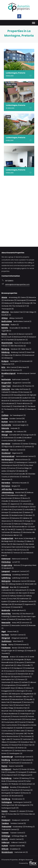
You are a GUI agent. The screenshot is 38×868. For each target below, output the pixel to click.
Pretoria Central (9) (20, 716)
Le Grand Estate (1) (9, 438)
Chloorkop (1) (21, 541)
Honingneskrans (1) (11, 685)
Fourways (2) (28, 790)
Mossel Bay (6, 614)
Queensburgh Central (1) (24, 757)
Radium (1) (15, 325)
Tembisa (5, 823)
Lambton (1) (20, 447)
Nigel (4, 631)
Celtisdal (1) (6, 392)
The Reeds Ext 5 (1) (11, 409)
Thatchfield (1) (7, 406)
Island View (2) (18, 616)
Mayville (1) (31, 699)
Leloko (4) (5, 471)
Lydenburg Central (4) (20, 578)
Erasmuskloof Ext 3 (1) (10, 679)
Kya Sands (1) (19, 510)
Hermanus (6, 486)
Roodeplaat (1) (10, 728)
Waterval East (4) (28, 784)
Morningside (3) (7, 793)
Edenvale (5, 428)
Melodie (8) (23, 471)
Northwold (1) (16, 763)
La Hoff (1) (16, 562)
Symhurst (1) (29, 447)
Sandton (5, 787)
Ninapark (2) (19, 303)
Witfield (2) (8, 358)
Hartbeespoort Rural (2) (11, 465)
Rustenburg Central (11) (17, 781)
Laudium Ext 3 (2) (29, 398)
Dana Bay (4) (17, 614)
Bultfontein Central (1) (21, 379)
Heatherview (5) (10, 300)
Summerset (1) (7, 607)
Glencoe (5, 450)
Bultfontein (6, 379)
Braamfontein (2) (8, 498)
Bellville (5, 328)
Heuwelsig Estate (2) (21, 395)
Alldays (5, 318)
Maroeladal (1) (28, 760)
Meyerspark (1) (18, 702)
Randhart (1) (6, 315)
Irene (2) (7, 398)
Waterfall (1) (18, 607)
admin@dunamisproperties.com (17, 284)
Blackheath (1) (17, 760)
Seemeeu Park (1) (25, 619)
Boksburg (5, 352)
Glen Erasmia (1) (19, 544)
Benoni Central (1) (26, 334)
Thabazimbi (6, 827)
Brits (3, 367)
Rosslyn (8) (28, 303)
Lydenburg (6, 578)
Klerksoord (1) (9, 303)
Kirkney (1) (30, 688)
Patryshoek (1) (7, 716)
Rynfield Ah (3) (22, 340)
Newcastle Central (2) (20, 625)
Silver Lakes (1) (21, 731)
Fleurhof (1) (17, 769)
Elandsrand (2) (7, 370)
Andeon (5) (14, 657)
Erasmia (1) (28, 677)
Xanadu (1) (26, 477)
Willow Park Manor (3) (10, 748)
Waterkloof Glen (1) (28, 742)
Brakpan (5, 361)
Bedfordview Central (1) (22, 321)
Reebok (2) (13, 619)
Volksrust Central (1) (19, 842)
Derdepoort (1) (19, 668)
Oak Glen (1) (25, 328)
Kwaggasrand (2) (8, 691)
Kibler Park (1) (9, 510)
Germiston (6, 444)
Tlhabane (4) (16, 784)
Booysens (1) (22, 662)
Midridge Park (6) (8, 604)
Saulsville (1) (20, 728)
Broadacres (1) (25, 787)
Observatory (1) (7, 521)
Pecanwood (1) (7, 474)
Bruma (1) (26, 498)
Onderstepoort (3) (27, 714)
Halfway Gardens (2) (18, 596)
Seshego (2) (22, 651)
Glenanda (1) (16, 501)
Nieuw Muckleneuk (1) (12, 714)
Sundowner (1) (27, 763)
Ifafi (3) (23, 465)
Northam (5, 635)
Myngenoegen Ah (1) (9, 651)
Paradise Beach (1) (20, 489)
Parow (4, 644)
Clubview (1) (16, 392)
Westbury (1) (18, 532)
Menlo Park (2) (7, 702)
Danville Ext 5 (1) (7, 668)
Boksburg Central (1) (19, 352)
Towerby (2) (20, 529)
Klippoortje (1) (10, 355)
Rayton (4, 766)
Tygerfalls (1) (6, 331)
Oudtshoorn (6, 641)
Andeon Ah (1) (24, 657)
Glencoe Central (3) (18, 450)
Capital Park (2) (10, 665)
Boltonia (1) (18, 565)
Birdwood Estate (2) (23, 460)
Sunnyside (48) (21, 734)
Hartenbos (6, 483)
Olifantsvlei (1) (19, 521)
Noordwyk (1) (19, 604)
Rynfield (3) (12, 340)
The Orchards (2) (27, 736)
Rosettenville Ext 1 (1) (22, 527)
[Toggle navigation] (34, 23)
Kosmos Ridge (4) (25, 468)
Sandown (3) (6, 796)
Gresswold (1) (26, 501)
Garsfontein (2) (7, 682)
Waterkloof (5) (15, 742)
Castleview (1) (17, 444)
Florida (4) (25, 769)
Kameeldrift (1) (24, 685)
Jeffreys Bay (7, 489)
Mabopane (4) (17, 694)
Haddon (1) (6, 504)
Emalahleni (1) (15, 849)
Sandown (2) (16, 349)
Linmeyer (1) (6, 512)
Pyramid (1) (24, 722)
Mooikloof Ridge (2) (9, 708)
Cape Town (6, 386)
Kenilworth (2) (15, 507)
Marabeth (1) (9, 568)
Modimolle (6, 610)
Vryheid (5, 846)
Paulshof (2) (18, 793)
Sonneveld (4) (27, 361)
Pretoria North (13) (18, 719)
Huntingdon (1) (16, 361)
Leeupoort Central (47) (20, 571)
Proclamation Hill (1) (12, 722)
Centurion (6, 389)
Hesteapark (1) (22, 300)
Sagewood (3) (30, 604)
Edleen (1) (30, 541)
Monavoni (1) (17, 401)
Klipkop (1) (12, 644)
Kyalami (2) (6, 601)
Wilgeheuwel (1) (26, 775)
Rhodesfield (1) (7, 553)
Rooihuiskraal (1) (10, 403)
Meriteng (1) (26, 778)
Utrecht (5, 839)
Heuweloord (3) (7, 395)
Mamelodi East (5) (19, 699)
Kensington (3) (26, 507)
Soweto (5, 811)
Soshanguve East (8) (9, 805)
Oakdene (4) (27, 518)
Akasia (4, 297)
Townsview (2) (31, 529)
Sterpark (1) (32, 651)
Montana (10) (29, 702)
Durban (5, 422)
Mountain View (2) (8, 711)
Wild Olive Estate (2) (18, 346)
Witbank (5, 849)
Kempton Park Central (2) (14, 547)
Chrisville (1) (6, 501)
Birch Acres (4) (20, 538)
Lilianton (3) (20, 355)
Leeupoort (6, 571)
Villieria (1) (5, 742)
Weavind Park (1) (17, 745)
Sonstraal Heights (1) (21, 425)
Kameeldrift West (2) (10, 688)
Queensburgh (7, 757)
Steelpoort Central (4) (21, 820)
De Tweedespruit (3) (18, 415)
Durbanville (6, 425)
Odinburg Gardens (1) (16, 584)
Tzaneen (5, 833)
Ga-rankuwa (7, 432)
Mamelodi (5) (7, 699)
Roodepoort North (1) (12, 775)
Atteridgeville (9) (20, 660)
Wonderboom (7, 852)
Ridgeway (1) (28, 524)
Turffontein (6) (7, 532)
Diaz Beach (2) (28, 614)
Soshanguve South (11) (10, 808)
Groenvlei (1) (26, 343)
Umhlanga (6, 836)
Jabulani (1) (23, 811)
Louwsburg (6, 575)
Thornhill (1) (6, 653)
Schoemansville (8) (21, 474)
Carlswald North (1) (21, 590)
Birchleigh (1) (31, 538)
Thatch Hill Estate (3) (25, 403)
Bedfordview (7, 321)
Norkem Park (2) (13, 550)
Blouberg (5, 349)
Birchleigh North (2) (9, 541)
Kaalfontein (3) (25, 599)
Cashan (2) (17, 778)
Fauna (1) (18, 343)
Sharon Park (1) (13, 631)
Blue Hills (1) (14, 587)
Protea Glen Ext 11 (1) (15, 814)
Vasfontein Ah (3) (21, 852)
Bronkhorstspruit (9, 373)
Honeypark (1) (23, 772)
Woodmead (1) (17, 796)
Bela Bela (5, 325)
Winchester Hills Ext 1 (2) (13, 535)
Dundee (5, 419)
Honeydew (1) (13, 772)
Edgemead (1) (17, 453)
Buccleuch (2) (17, 790)
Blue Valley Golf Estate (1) (21, 389)
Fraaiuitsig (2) (7, 616)
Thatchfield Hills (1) (20, 406)
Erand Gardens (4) (11, 593)
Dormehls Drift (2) (16, 435)
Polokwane (6, 648)
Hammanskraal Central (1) (26, 456)
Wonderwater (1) (18, 799)
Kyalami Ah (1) (16, 601)
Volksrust (5, 842)
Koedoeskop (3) (19, 827)
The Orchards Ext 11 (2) (21, 306)
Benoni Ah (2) (14, 334)
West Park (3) (29, 745)
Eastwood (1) (13, 674)
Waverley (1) (6, 745)
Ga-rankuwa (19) (20, 432)
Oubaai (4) (21, 440)
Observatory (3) (18, 386)
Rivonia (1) (27, 793)
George (5, 435)
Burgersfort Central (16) (22, 383)
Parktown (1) (18, 524)
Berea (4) (13, 422)
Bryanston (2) (7, 790)
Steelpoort (6, 820)
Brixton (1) (19, 498)
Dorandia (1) (22, 671)
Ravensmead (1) (22, 644)
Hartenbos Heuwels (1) (20, 483)
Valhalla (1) (23, 409)
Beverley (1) (14, 787)
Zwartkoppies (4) (16, 753)
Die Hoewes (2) (26, 392)
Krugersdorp (7, 565)
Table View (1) (26, 349)
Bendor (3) (16, 648)
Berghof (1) (16, 486)
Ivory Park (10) (14, 599)
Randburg (6, 760)
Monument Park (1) (23, 705)
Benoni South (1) (8, 337)
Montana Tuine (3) (9, 705)
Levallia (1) (20, 438)
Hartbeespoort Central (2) (26, 462)
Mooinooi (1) (17, 370)
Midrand (5, 587)
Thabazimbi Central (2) (10, 829)
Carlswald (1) (24, 587)
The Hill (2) (11, 529)
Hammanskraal (8, 456)
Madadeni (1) (6, 625)
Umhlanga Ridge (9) (19, 836)
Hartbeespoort (8, 460)
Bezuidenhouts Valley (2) (17, 495)
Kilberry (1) (22, 688)
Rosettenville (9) (8, 527)
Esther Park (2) (7, 544)
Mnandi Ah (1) (7, 401)
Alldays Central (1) (16, 318)
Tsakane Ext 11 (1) (8, 364)
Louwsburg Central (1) (21, 575)
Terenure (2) (18, 553)
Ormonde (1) (9, 524)
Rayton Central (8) (16, 766)
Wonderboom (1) (8, 751)
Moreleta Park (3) (23, 708)
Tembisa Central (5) (18, 823)
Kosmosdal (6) (16, 398)
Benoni (4, 334)
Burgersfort (6, 383)
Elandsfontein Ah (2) (26, 674)
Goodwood (6, 453)
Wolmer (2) (22, 748)
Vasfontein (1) (28, 739)
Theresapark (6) (8, 309)
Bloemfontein (7, 343)
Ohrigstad (6, 638)
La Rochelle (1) (30, 510)
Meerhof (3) (14, 471)
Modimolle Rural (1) (19, 610)
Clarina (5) (25, 297)
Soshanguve (7, 802)
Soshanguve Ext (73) (25, 805)
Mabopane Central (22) (21, 581)
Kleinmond (6, 559)
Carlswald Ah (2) (8, 590)
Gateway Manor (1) (9, 462)
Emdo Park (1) (26, 648)
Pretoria (5, 657)
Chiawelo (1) (14, 811)
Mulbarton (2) (7, 518)
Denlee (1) (27, 444)
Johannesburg (8, 492)
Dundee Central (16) (17, 419)
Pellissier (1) (6, 346)
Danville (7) (29, 665)
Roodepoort (6, 769)
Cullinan (5, 415)
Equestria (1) (18, 677)
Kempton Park (7, 538)
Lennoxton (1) (27, 623)
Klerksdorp (6, 562)
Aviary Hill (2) (17, 623)
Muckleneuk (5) (21, 711)
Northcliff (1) (6, 763)
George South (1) (29, 435)
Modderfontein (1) (18, 515)
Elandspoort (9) (7, 677)
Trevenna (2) (18, 739)
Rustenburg (6, 778)
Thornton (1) (29, 386)
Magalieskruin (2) (30, 694)
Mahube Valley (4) (8, 697)
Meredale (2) (6, 515)
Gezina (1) (17, 682)
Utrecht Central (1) (17, 839)
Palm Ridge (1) (31, 312)
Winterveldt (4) (31, 584)
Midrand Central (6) (29, 601)
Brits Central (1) (13, 367)
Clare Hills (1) (22, 422)
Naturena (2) (17, 518)
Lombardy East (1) (18, 512)
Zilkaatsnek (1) (7, 479)
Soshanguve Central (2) (22, 802)
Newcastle (6, 623)
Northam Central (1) (18, 635)
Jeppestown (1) (16, 504)
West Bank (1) (18, 641)
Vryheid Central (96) (17, 846)
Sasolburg (6, 799)
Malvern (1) (29, 512)
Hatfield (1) (26, 682)
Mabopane (6, 581)
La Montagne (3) (21, 691)
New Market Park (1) (18, 312)
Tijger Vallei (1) (7, 739)
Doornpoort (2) (12, 671)
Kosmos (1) (13, 468)
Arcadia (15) (9, 660)
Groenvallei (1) (15, 328)
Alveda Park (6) (21, 492)
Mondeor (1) (30, 515)
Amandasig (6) (14, 297)
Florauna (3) (23, 679)
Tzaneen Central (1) (18, 833)
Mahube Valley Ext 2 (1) (24, 697)
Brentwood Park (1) (21, 337)
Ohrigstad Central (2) (20, 638)
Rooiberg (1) (30, 827)
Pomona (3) (24, 550)
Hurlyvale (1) (15, 428)
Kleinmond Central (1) (20, 559)
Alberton (5, 312)
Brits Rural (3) (24, 367)
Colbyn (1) (20, 665)
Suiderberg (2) (10, 734)
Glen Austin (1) (24, 593)
